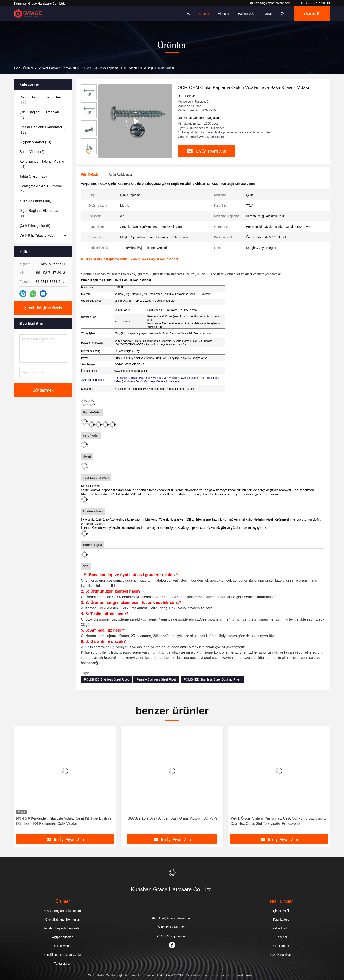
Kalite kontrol (281, 928)
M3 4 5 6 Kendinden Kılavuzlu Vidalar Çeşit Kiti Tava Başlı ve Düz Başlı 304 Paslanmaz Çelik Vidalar (64, 821)
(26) (33, 176)
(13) (35, 142)
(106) (35, 201)
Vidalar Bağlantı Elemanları (57, 68)
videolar (224, 14)
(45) (39, 115)
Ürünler (204, 14)
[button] (89, 152)
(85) (37, 235)
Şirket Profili (281, 911)
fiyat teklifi (312, 14)
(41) (42, 164)
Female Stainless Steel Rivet (156, 679)
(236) (40, 100)
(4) (41, 189)
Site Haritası (281, 946)
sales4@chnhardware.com (271, 3)
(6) (32, 152)
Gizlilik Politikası (281, 955)
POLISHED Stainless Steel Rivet (106, 679)
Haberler (281, 937)
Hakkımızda (246, 14)
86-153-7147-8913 (315, 3)
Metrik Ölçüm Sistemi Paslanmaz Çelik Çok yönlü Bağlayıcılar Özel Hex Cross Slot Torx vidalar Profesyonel (278, 821)
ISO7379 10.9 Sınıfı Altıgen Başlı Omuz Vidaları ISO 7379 (172, 818)
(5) (35, 226)
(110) (39, 213)
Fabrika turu (281, 920)
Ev (189, 14)
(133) (41, 130)
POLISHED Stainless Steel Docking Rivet (212, 679)
